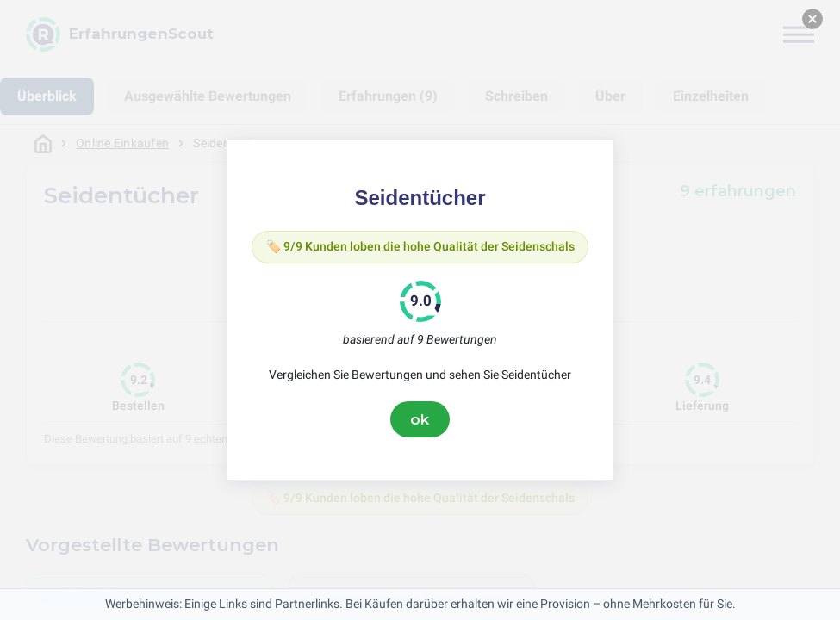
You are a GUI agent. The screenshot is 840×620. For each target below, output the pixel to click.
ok (420, 419)
